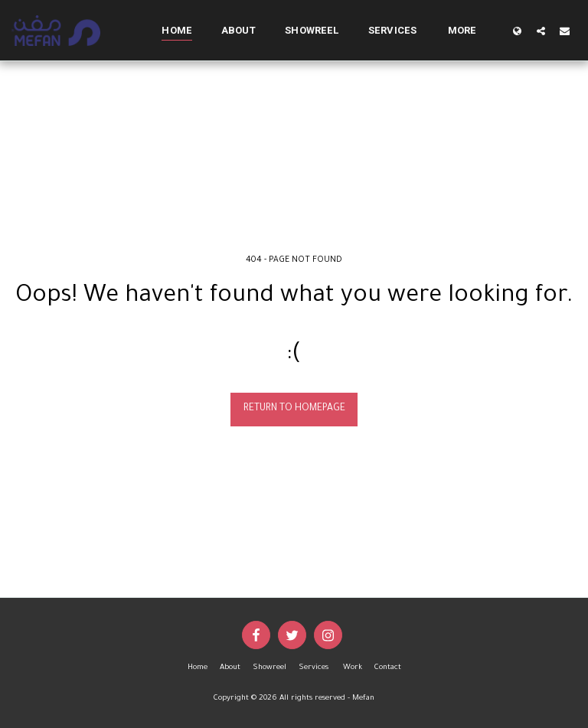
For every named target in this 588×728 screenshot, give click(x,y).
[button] (541, 31)
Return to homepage (294, 409)
